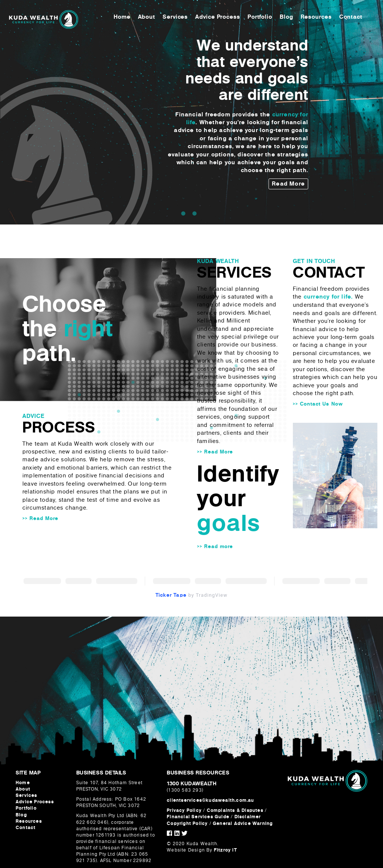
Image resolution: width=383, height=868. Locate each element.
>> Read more (215, 546)
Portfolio (261, 18)
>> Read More (40, 518)
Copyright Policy (188, 823)
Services (176, 18)
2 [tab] (194, 213)
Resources (317, 18)
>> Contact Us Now (318, 404)
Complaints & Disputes (235, 810)
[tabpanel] (191, 112)
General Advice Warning (243, 823)
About (148, 18)
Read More (288, 184)
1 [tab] (183, 213)
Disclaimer (248, 817)
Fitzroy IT (226, 850)
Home (123, 18)
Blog (288, 18)
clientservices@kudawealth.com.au (210, 800)
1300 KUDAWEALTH (191, 783)
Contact (352, 18)
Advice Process (219, 18)
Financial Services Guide (198, 817)
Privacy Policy (184, 810)
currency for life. (328, 297)
